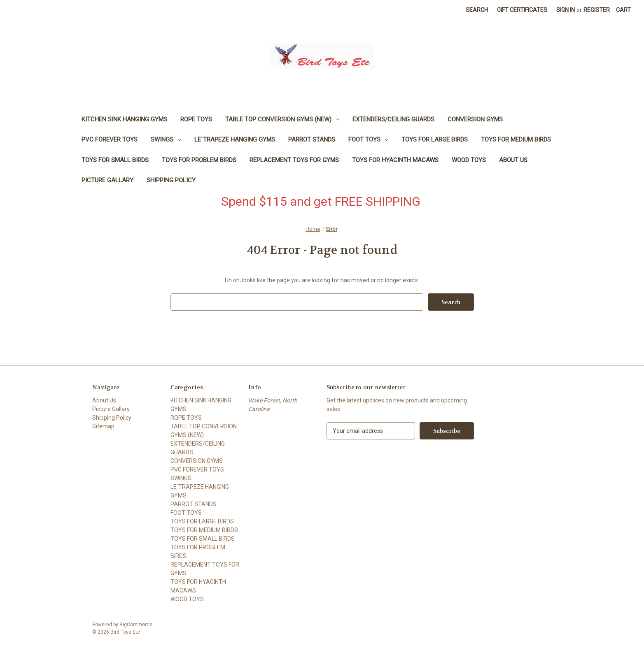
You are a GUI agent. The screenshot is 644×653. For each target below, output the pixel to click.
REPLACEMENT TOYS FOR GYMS (294, 160)
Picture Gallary (107, 180)
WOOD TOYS (469, 160)
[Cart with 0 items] (623, 10)
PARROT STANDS (312, 139)
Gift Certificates (522, 10)
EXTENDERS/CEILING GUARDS (393, 119)
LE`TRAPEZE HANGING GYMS (235, 139)
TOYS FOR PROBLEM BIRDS (199, 160)
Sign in (566, 10)
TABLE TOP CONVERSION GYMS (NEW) (282, 119)
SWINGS (166, 139)
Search (477, 10)
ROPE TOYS (196, 119)
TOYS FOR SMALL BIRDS (115, 160)
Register (597, 10)
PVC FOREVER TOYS (110, 139)
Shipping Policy (171, 180)
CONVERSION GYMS (475, 119)
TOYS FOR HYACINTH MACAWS (395, 160)
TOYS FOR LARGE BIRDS (435, 139)
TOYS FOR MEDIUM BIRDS (516, 139)
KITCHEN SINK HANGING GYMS (124, 119)
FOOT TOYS (368, 139)
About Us (513, 160)
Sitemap (103, 426)
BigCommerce (136, 625)
